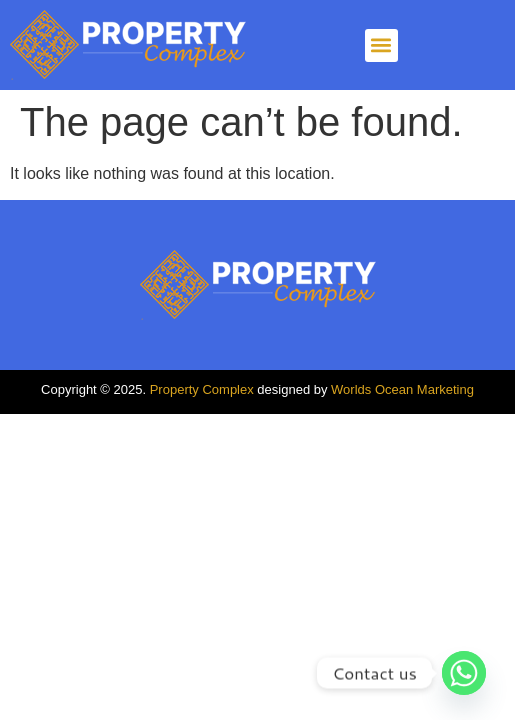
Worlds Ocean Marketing (402, 389)
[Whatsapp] (464, 673)
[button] (381, 45)
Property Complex (202, 389)
